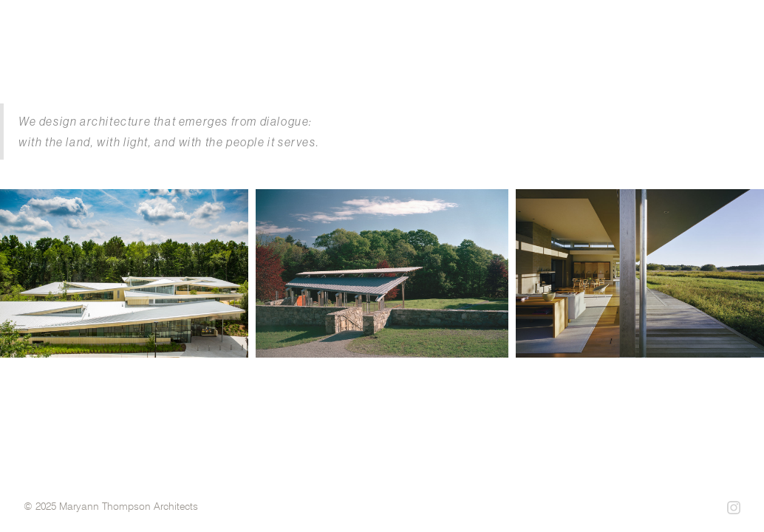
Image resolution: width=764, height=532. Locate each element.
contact (725, 51)
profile (555, 51)
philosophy (639, 51)
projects (477, 51)
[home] (181, 37)
